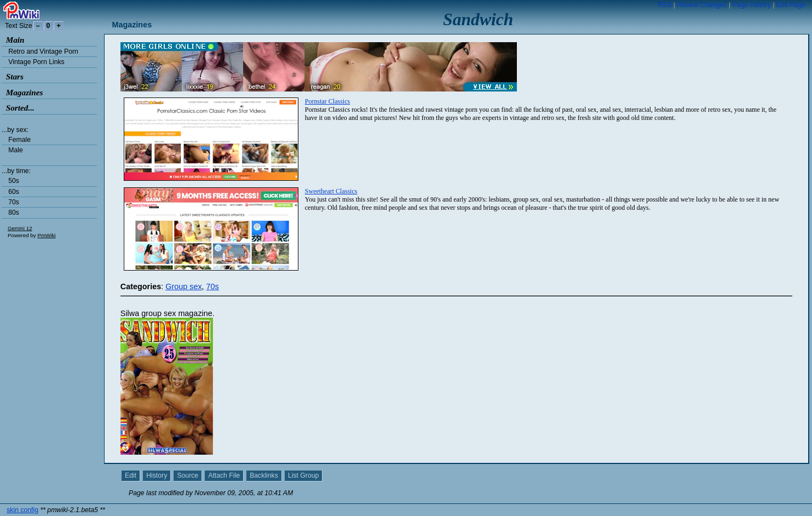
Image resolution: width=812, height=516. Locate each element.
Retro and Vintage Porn (43, 51)
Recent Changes (702, 5)
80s (14, 213)
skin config (22, 510)
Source (188, 475)
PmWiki (46, 235)
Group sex (183, 286)
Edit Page (791, 5)
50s (14, 181)
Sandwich (478, 19)
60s (14, 192)
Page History (752, 5)
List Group (303, 475)
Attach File (224, 475)
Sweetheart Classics (331, 191)
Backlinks (264, 475)
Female (19, 140)
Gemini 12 (20, 228)
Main (15, 40)
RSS (664, 5)
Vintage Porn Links (36, 62)
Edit (131, 475)
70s (14, 202)
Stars (15, 76)
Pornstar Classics (327, 101)
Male (16, 150)
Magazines (25, 92)
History (157, 475)
